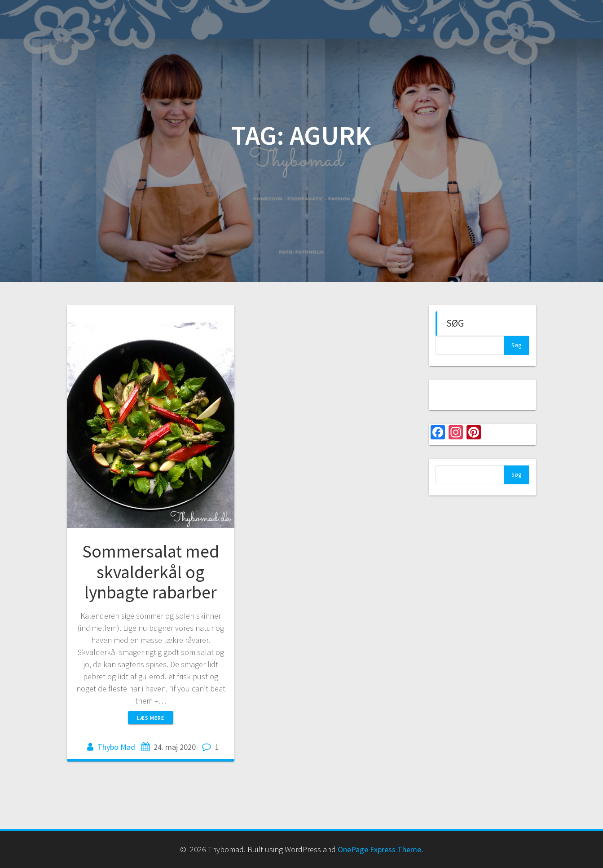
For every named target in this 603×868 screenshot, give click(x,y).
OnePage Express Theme (379, 849)
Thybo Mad (116, 747)
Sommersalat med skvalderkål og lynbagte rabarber (151, 572)
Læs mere (151, 718)
